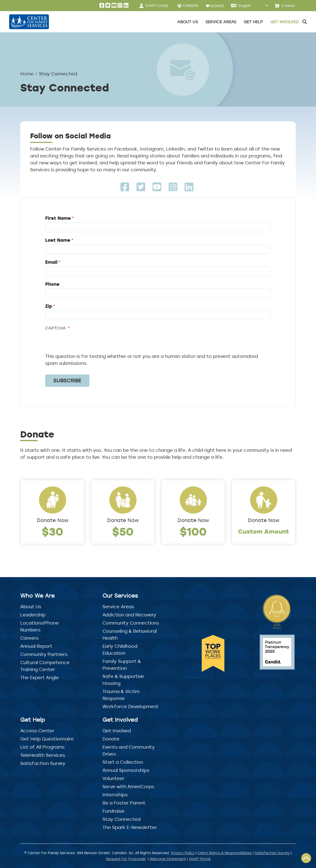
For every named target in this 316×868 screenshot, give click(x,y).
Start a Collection (123, 762)
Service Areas (118, 607)
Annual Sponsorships (126, 770)
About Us (31, 607)
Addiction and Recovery (129, 615)
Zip (49, 306)
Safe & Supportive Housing (123, 680)
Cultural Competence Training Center (45, 666)
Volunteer (113, 778)
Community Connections (131, 623)
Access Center (37, 731)
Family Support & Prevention (122, 665)
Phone (52, 284)
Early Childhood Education (120, 650)
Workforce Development (130, 706)
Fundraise (113, 811)
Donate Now (53, 520)
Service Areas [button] (221, 22)
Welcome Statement (168, 859)
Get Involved (117, 731)
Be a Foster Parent (124, 803)
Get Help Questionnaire (47, 739)
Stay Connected (121, 819)
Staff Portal (200, 859)
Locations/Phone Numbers (39, 626)
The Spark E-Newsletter (130, 827)
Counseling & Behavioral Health (130, 634)
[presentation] (83, 343)
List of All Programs (42, 747)
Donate (111, 739)
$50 (123, 531)
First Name (58, 218)
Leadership (33, 615)
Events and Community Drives (129, 750)
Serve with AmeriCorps (128, 786)
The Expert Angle (39, 677)
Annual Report (36, 646)
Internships (115, 795)
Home (27, 74)
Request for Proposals (126, 859)
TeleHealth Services (43, 755)
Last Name (58, 240)
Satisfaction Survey (43, 763)
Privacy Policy (183, 853)
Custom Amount (264, 531)
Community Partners (44, 654)
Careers (29, 638)
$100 (193, 531)
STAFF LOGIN (157, 6)
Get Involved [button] (285, 22)
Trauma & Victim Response (121, 695)
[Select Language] (253, 6)
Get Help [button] (253, 22)
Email (51, 262)
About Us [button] (188, 22)
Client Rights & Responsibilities (225, 853)
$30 (52, 531)
